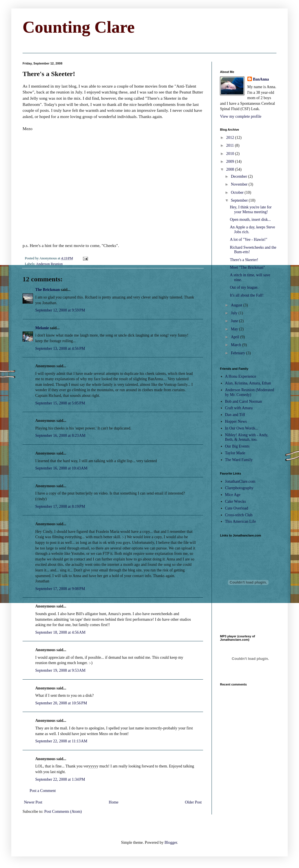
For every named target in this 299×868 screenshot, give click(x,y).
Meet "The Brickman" (247, 267)
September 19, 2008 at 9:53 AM (60, 670)
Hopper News (236, 421)
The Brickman (48, 290)
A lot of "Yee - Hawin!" (249, 240)
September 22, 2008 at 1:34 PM (60, 779)
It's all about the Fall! (247, 295)
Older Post (194, 802)
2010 (231, 154)
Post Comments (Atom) (63, 812)
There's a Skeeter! (244, 260)
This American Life (241, 521)
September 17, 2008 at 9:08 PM (60, 589)
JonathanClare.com (240, 481)
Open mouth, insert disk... (250, 220)
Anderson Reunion (50, 264)
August (237, 305)
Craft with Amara (239, 408)
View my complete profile (241, 116)
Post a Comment (43, 791)
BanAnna (261, 79)
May (235, 329)
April (235, 337)
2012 (231, 138)
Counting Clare (79, 27)
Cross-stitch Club (239, 515)
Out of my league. (244, 287)
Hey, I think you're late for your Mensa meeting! (251, 210)
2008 (231, 169)
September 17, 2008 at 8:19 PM (60, 507)
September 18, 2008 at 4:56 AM (60, 632)
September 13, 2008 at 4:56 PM (60, 349)
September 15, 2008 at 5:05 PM (60, 403)
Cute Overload (237, 508)
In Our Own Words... (242, 428)
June (235, 321)
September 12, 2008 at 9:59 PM (60, 310)
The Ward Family (239, 460)
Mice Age (233, 495)
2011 (231, 145)
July (235, 313)
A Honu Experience (241, 376)
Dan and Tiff (235, 415)
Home (114, 802)
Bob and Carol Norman (244, 401)
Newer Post (33, 802)
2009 (231, 162)
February (238, 353)
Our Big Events (237, 446)
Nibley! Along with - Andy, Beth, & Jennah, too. (247, 437)
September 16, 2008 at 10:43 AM (61, 468)
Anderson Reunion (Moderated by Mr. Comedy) (250, 392)
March (236, 345)
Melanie (42, 328)
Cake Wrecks (236, 501)
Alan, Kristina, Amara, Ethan (248, 383)
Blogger (171, 843)
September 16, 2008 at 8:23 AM (60, 436)
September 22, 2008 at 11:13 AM (61, 741)
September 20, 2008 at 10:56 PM (61, 703)
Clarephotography (239, 488)
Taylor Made (235, 453)
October (238, 192)
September (240, 200)
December (239, 176)
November (240, 184)
